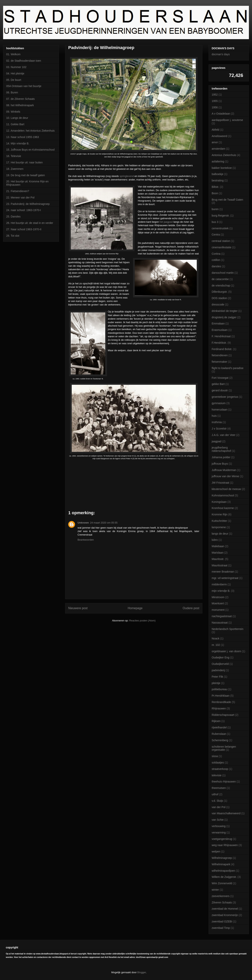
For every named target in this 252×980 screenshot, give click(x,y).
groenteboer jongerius (225, 397)
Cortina (216, 254)
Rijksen (216, 721)
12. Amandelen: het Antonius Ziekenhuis (30, 131)
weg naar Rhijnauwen (225, 845)
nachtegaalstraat (222, 616)
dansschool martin (223, 273)
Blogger (142, 972)
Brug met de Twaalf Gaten (227, 200)
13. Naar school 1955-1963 (23, 137)
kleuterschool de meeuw (226, 489)
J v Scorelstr (219, 429)
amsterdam (218, 149)
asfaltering (218, 161)
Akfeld (215, 130)
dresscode (218, 305)
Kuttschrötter (219, 521)
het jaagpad (166, 222)
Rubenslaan (219, 734)
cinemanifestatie (221, 247)
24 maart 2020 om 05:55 (104, 523)
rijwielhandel (219, 727)
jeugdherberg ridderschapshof (221, 449)
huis (214, 416)
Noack (216, 638)
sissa (215, 756)
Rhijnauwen (219, 708)
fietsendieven (220, 355)
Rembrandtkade (221, 702)
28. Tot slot (13, 236)
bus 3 (215, 222)
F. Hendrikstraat (221, 336)
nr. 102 (216, 645)
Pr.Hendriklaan (221, 696)
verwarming (219, 832)
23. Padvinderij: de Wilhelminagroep (28, 204)
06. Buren (12, 92)
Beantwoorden (86, 540)
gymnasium (219, 403)
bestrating (218, 180)
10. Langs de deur (17, 118)
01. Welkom (13, 54)
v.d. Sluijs (217, 801)
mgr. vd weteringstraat (225, 578)
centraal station (221, 241)
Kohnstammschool (223, 495)
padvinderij (218, 670)
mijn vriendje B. (221, 591)
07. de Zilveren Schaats (20, 99)
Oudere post (191, 608)
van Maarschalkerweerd (226, 813)
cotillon (216, 260)
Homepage (135, 608)
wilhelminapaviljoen (223, 871)
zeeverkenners (221, 896)
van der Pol (219, 807)
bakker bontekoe (222, 168)
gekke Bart (218, 384)
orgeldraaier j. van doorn (226, 651)
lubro (215, 540)
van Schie (218, 820)
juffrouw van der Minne (225, 476)
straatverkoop (220, 769)
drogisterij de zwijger (224, 317)
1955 (215, 101)
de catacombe (220, 279)
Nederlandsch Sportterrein (227, 629)
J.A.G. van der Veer (224, 435)
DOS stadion (219, 298)
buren (215, 209)
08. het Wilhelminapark (20, 105)
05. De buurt (14, 80)
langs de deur (220, 534)
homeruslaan (220, 410)
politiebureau (219, 689)
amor (215, 142)
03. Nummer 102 (16, 67)
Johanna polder (221, 457)
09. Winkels (13, 112)
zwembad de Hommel (225, 909)
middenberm (219, 584)
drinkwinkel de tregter (225, 311)
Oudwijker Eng (220, 657)
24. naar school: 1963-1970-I (24, 210)
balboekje (217, 174)
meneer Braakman (223, 572)
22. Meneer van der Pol (20, 198)
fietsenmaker (219, 362)
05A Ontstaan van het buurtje (24, 86)
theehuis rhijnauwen (224, 782)
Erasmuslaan (220, 330)
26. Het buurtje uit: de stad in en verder (30, 223)
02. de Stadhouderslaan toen (24, 61)
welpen (216, 851)
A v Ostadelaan (221, 114)
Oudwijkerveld (220, 664)
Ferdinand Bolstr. (222, 349)
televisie (217, 775)
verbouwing (219, 826)
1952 (215, 95)
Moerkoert (218, 603)
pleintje (216, 683)
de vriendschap (221, 286)
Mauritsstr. (218, 559)
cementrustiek (220, 228)
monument (218, 610)
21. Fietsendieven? (18, 191)
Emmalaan (218, 324)
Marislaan (218, 553)
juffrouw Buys (220, 464)
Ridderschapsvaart (223, 715)
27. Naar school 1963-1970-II (24, 229)
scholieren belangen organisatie (224, 748)
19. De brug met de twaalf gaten (25, 175)
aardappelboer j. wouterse (227, 120)
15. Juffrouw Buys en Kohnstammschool (30, 150)
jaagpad (217, 441)
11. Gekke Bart (15, 124)
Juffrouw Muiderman (224, 470)
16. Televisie (14, 156)
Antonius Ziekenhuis (224, 155)
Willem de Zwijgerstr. (224, 877)
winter (215, 890)
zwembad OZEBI (222, 921)
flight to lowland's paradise (228, 368)
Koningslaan (219, 502)
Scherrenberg (220, 740)
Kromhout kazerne (223, 508)
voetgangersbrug (222, 839)
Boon (215, 193)
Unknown (83, 523)
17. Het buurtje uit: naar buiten (24, 162)
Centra (216, 235)
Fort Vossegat (220, 378)
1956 (215, 107)
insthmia (217, 422)
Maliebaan (218, 546)
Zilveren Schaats (222, 902)
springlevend (127, 176)
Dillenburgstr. (220, 292)
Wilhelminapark (221, 864)
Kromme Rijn (220, 514)
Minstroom (218, 597)
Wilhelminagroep (222, 858)
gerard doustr (220, 390)
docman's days (221, 54)
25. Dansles (13, 217)
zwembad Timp (221, 928)
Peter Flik (217, 677)
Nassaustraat (220, 623)
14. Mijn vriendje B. (18, 143)
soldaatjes (218, 763)
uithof (215, 794)
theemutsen (219, 788)
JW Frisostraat (220, 483)
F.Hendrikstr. (219, 343)
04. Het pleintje (15, 73)
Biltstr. (215, 187)
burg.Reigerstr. (221, 216)
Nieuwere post (78, 608)
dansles (216, 266)
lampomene (219, 527)
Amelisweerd (219, 136)
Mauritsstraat (220, 565)
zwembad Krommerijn (225, 915)
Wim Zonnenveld (222, 883)
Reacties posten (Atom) (142, 621)
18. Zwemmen (15, 169)
